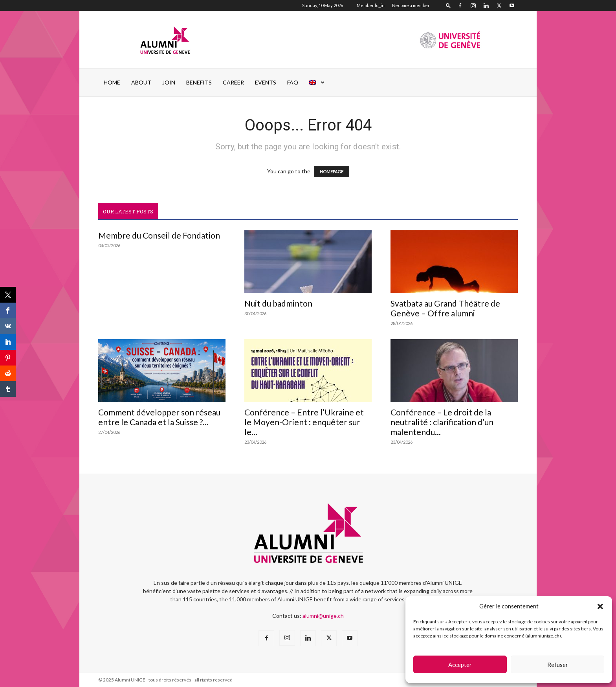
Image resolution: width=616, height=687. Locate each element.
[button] (600, 606)
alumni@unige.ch (323, 616)
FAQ (293, 82)
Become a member (411, 5)
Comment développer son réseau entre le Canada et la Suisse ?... (159, 417)
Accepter (460, 665)
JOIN (169, 82)
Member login (371, 5)
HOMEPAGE (332, 172)
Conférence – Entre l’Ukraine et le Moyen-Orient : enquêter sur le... (304, 422)
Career (233, 82)
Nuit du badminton (278, 303)
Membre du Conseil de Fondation (159, 235)
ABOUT (141, 82)
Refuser (558, 665)
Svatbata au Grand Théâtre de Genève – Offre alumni (445, 308)
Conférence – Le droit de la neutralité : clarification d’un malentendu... (442, 422)
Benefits (199, 82)
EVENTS (266, 82)
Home (112, 82)
